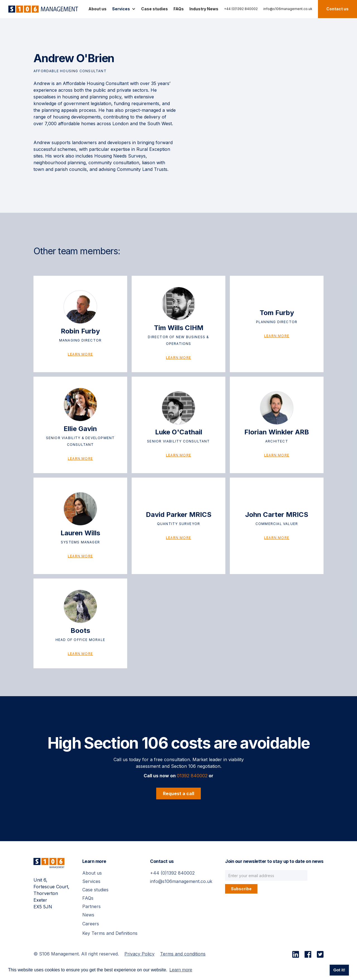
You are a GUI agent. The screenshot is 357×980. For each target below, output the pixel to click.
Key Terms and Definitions (110, 933)
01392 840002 (192, 776)
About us (97, 9)
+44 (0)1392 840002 (241, 9)
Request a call (178, 793)
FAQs (179, 9)
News (88, 915)
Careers (91, 924)
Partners (91, 906)
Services (91, 881)
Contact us (337, 9)
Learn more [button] (181, 970)
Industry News (204, 9)
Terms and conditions (183, 954)
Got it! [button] (339, 970)
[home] (42, 9)
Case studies (155, 9)
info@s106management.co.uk (288, 9)
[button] (124, 9)
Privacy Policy (139, 954)
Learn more (80, 354)
